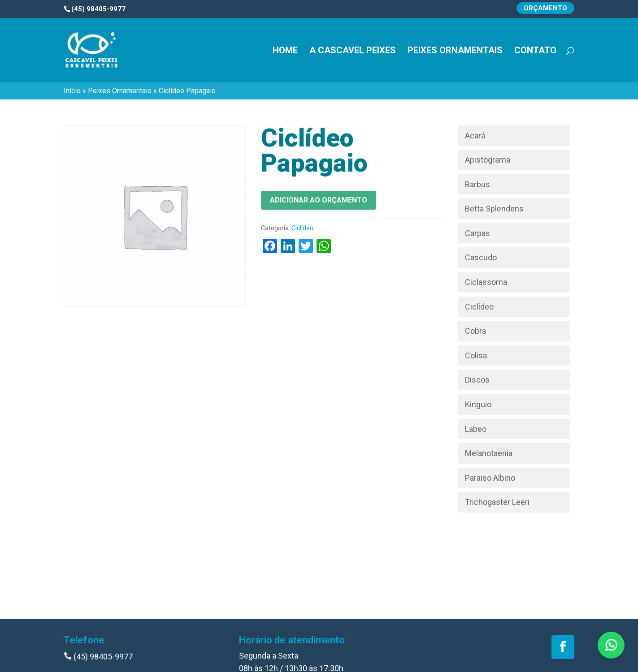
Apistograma (488, 160)
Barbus (477, 184)
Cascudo (481, 257)
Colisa (476, 355)
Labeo (476, 429)
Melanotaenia (489, 453)
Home (285, 51)
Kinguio (478, 404)
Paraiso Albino (490, 478)
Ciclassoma (486, 282)
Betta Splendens (494, 209)
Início (72, 91)
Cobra (475, 331)
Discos (477, 380)
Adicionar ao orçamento (319, 200)
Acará (475, 136)
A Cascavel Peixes (353, 51)
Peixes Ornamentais (455, 51)
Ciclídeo (302, 228)
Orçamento (545, 8)
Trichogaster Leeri (497, 502)
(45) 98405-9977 (98, 657)
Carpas (477, 233)
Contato (535, 51)
